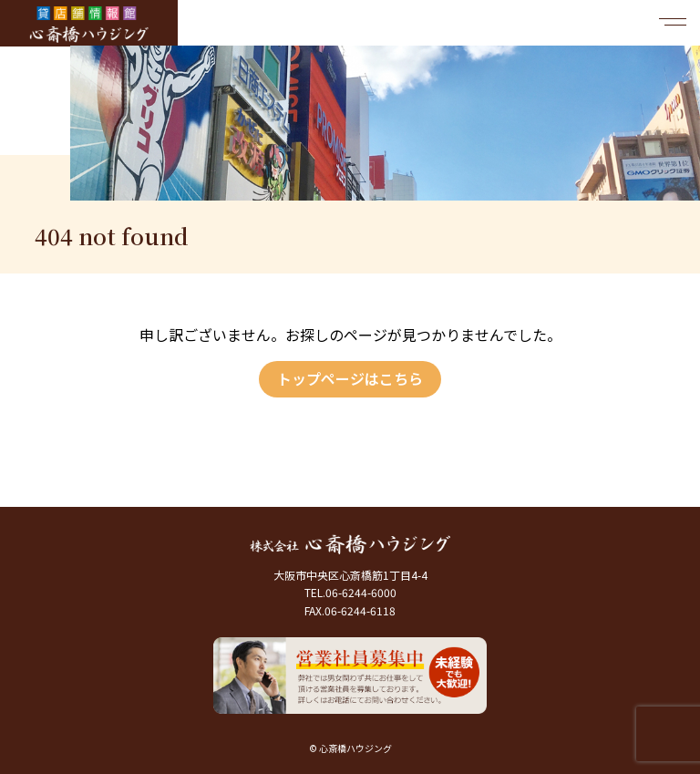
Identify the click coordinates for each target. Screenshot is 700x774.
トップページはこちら (350, 378)
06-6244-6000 (361, 592)
